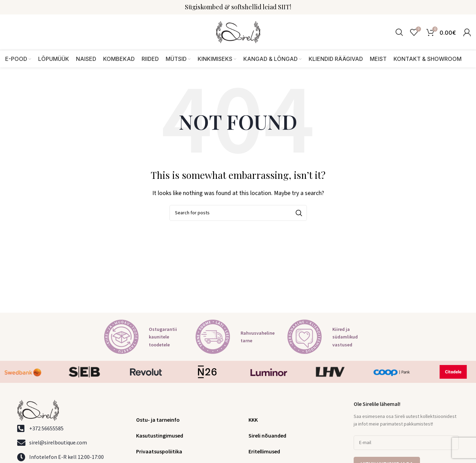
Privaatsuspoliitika (159, 452)
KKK (253, 420)
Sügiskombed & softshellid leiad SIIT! (238, 7)
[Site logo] (238, 32)
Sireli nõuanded (267, 436)
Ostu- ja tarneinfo (158, 420)
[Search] (399, 32)
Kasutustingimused (160, 436)
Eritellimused (264, 452)
